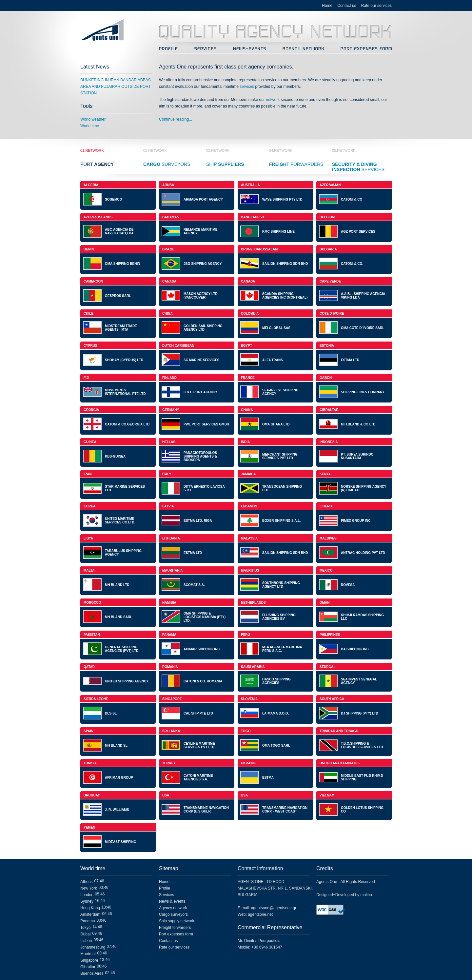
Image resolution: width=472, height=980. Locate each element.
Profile (165, 888)
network (273, 100)
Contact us (347, 6)
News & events (172, 901)
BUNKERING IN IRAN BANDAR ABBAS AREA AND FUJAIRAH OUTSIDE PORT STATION (116, 87)
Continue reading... (176, 119)
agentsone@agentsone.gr (274, 908)
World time (90, 126)
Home (327, 6)
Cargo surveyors (173, 914)
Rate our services (376, 6)
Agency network (173, 908)
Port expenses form (176, 934)
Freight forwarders (175, 928)
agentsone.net (260, 914)
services (247, 87)
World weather (93, 119)
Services (167, 895)
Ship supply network (177, 921)
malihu (366, 895)
